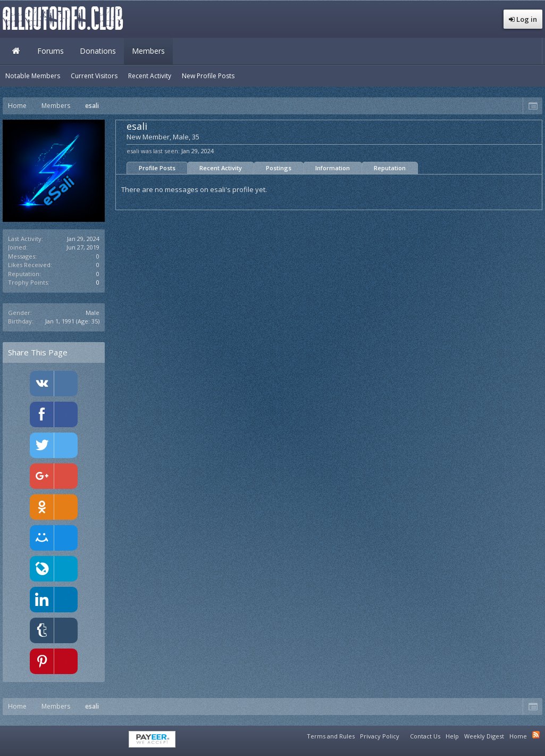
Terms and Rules (331, 736)
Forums (51, 51)
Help (452, 736)
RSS (536, 735)
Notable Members (33, 76)
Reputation (390, 168)
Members (148, 51)
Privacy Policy (380, 736)
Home (16, 51)
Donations (98, 51)
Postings (279, 168)
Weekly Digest (484, 736)
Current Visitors (94, 76)
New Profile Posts (208, 76)
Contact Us (425, 736)
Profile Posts (157, 168)
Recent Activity (221, 168)
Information (333, 168)
